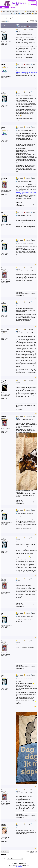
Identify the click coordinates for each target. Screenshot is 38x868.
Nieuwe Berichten (31, 11)
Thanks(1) (27, 64)
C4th (3, 30)
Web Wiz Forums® (20, 862)
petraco (4, 824)
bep (3, 64)
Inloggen (35, 14)
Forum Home (5, 11)
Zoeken (16, 14)
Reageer (4, 21)
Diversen (11, 11)
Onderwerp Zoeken (22, 26)
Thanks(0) (27, 30)
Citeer (33, 30)
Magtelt (4, 381)
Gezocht (16, 11)
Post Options (19, 30)
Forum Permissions (33, 859)
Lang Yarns (19, 867)
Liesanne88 (6, 330)
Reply (18, 31)
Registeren (29, 14)
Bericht (17, 25)
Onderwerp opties (32, 26)
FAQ (12, 14)
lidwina (4, 178)
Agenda (22, 14)
